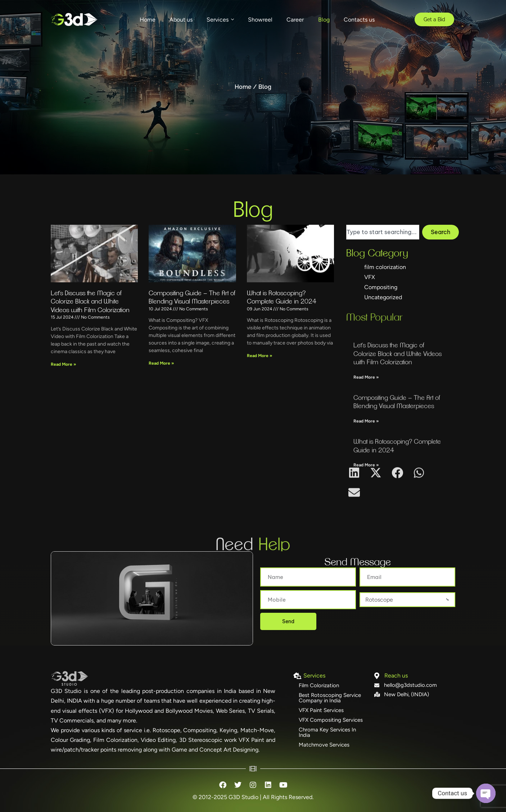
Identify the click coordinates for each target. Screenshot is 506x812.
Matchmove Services (324, 745)
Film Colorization (319, 685)
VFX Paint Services (321, 710)
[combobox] (383, 234)
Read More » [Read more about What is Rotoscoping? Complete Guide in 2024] (260, 362)
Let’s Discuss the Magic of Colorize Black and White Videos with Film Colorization (90, 308)
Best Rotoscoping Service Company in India (330, 698)
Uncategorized (383, 299)
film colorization (385, 269)
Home (243, 87)
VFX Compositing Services (331, 720)
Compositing (381, 289)
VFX (370, 279)
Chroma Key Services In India (327, 732)
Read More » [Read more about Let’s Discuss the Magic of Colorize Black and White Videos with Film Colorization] (64, 371)
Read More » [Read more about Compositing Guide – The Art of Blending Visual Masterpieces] (161, 370)
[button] (354, 495)
